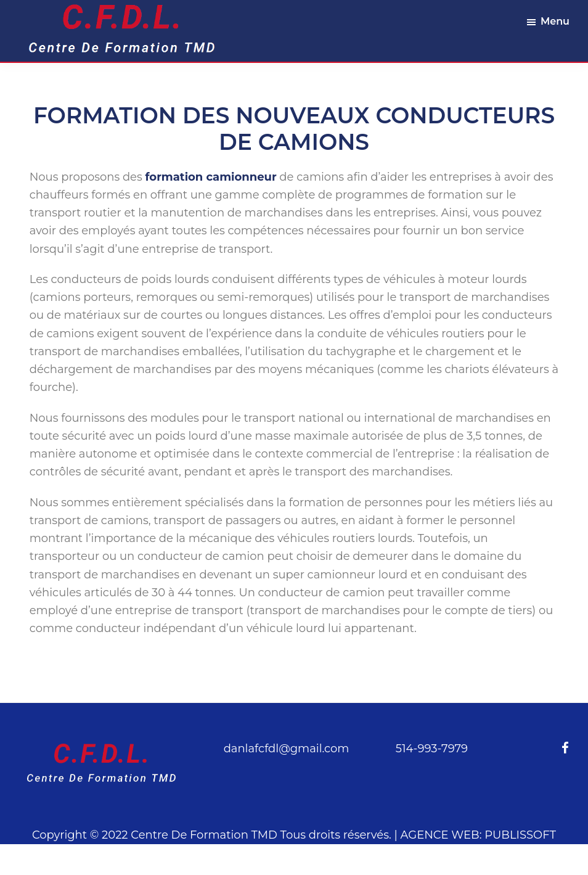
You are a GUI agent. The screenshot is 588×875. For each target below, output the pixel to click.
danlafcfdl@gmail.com (287, 749)
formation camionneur (211, 177)
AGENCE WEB (440, 835)
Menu (555, 21)
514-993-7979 (432, 749)
